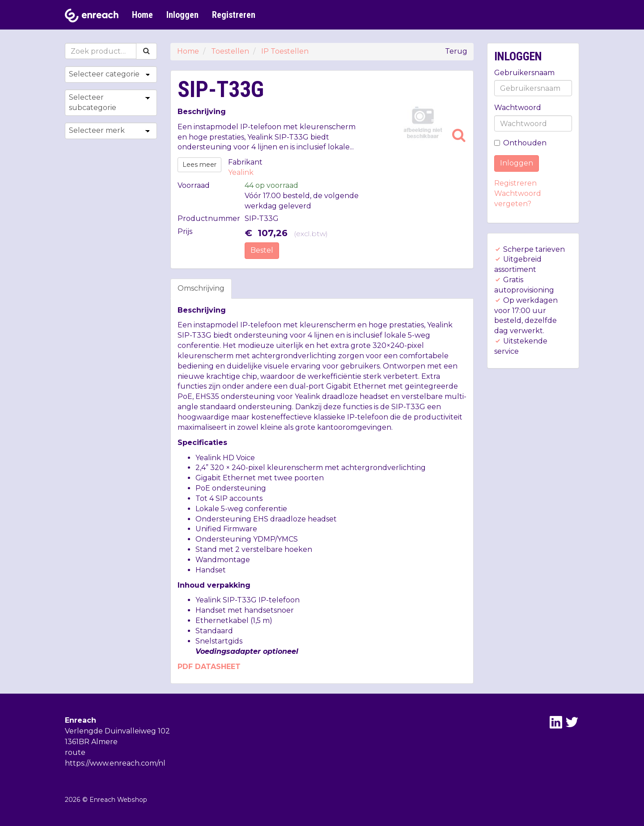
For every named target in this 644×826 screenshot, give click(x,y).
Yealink (241, 172)
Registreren (234, 15)
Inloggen (182, 15)
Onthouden (520, 143)
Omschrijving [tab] (201, 288)
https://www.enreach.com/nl (115, 763)
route (75, 752)
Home (142, 15)
